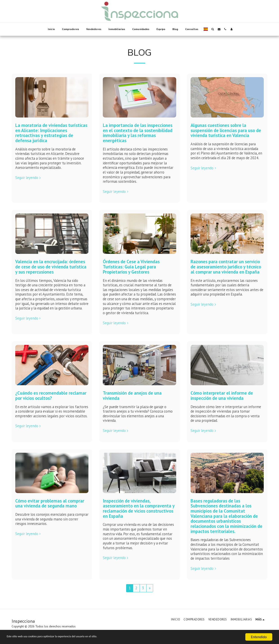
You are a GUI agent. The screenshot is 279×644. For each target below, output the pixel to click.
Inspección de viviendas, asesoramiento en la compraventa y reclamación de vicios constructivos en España (139, 508)
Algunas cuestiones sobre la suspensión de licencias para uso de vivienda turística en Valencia (226, 130)
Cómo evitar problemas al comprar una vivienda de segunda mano (50, 503)
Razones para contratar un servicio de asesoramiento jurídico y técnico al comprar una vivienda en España (226, 267)
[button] (213, 29)
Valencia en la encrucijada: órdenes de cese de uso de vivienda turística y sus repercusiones (51, 267)
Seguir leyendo (29, 178)
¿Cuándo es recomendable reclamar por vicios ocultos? (51, 396)
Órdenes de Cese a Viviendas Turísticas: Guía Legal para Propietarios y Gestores (131, 267)
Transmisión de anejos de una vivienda (132, 396)
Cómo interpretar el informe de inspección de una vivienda (222, 396)
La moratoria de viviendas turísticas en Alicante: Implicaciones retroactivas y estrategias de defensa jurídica (51, 133)
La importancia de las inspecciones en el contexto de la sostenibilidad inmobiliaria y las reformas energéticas (138, 133)
